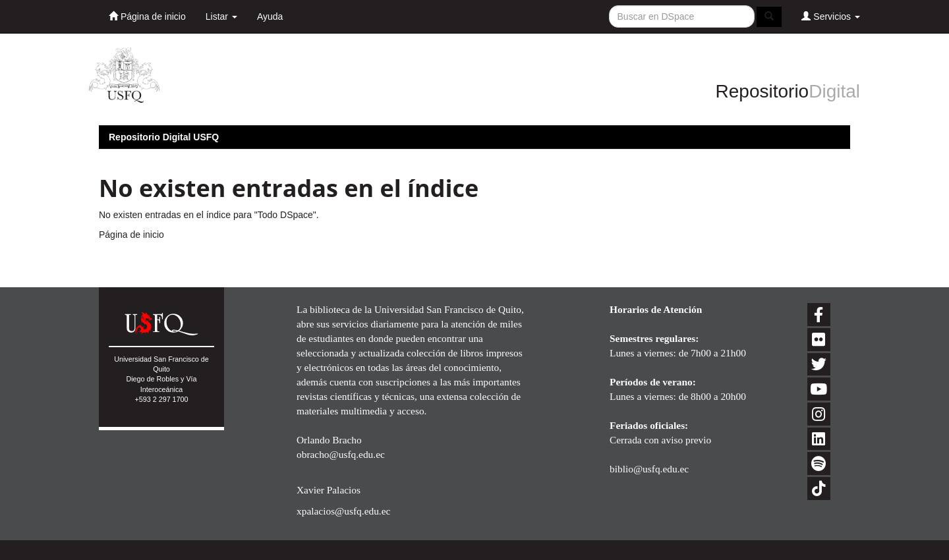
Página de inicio (147, 16)
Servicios (831, 16)
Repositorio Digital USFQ (164, 137)
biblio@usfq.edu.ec (649, 469)
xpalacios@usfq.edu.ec (343, 511)
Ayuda (270, 16)
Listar (221, 16)
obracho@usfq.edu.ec (341, 454)
